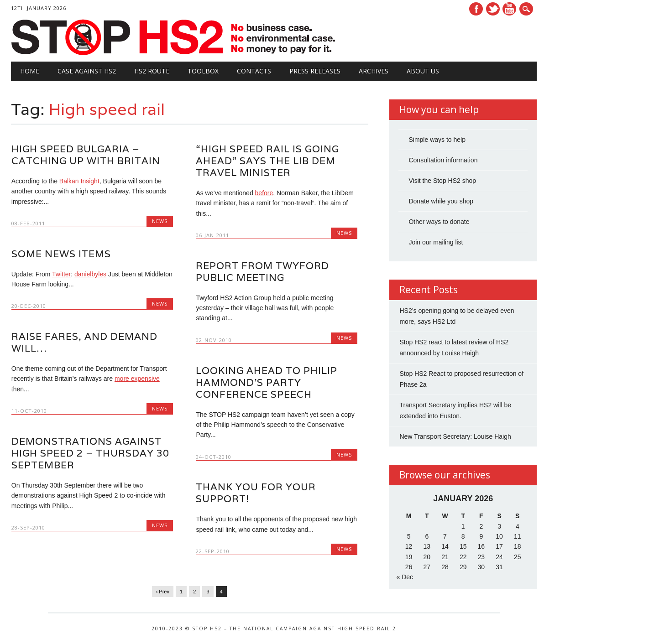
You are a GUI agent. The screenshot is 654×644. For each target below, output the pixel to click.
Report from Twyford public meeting (262, 272)
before (264, 193)
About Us (423, 71)
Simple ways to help (437, 140)
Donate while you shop (441, 201)
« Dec (405, 577)
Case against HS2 (87, 71)
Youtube (509, 9)
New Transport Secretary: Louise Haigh (455, 436)
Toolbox (203, 71)
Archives (374, 71)
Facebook (476, 9)
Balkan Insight (79, 181)
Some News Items (61, 254)
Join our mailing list (436, 242)
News (160, 221)
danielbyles (90, 274)
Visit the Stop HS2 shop (442, 181)
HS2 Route (152, 71)
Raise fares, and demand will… (84, 342)
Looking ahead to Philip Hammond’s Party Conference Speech (267, 382)
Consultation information (443, 160)
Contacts (254, 71)
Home (30, 71)
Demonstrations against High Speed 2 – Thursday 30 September (90, 453)
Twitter (493, 9)
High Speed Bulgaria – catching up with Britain (86, 155)
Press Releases (315, 71)
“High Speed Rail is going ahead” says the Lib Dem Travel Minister (267, 161)
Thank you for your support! (256, 493)
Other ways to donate (439, 222)
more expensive (137, 379)
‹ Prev (163, 592)
